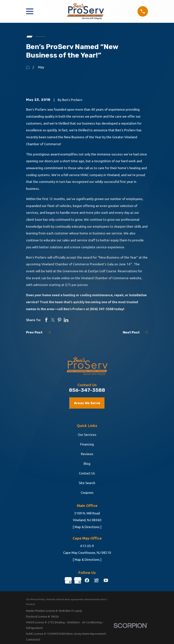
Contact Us (87, 473)
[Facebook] (87, 580)
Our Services (87, 435)
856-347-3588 (87, 390)
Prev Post (38, 332)
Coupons (87, 493)
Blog (87, 464)
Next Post (135, 332)
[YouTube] (106, 580)
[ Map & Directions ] (87, 527)
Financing (87, 444)
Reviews (87, 454)
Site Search (87, 483)
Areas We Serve (87, 403)
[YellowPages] (97, 580)
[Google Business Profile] (68, 580)
